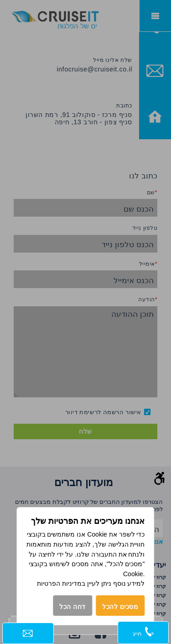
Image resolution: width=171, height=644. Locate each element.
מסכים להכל (120, 607)
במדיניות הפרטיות (61, 583)
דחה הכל (73, 607)
